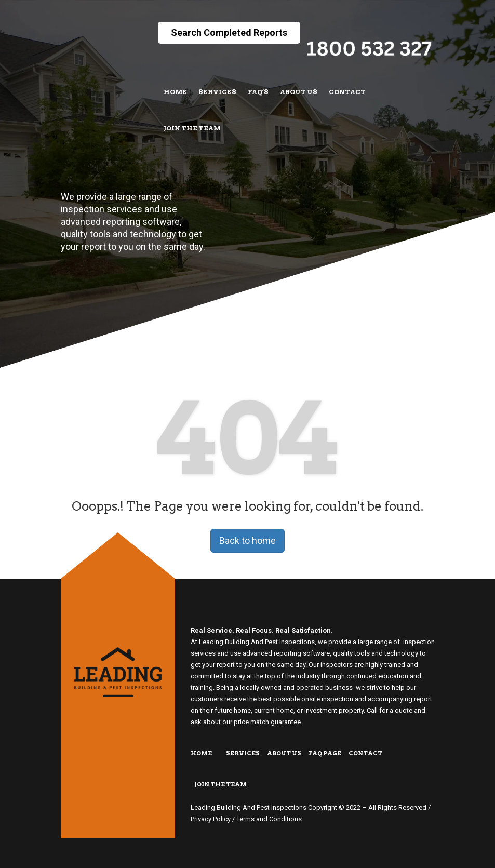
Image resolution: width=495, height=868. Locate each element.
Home (175, 92)
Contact (347, 92)
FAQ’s (258, 92)
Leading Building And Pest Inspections (249, 807)
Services (217, 92)
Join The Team (192, 128)
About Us (299, 92)
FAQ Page (325, 753)
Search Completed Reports (229, 32)
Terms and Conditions (269, 819)
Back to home (247, 540)
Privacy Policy (211, 819)
